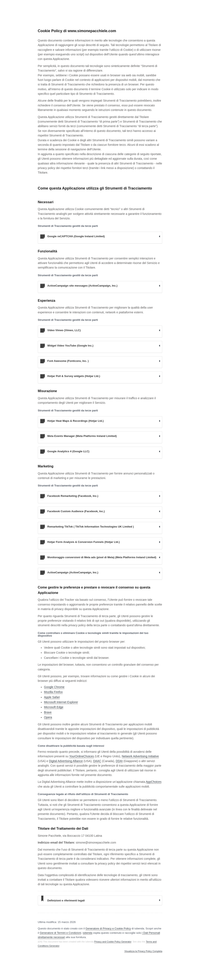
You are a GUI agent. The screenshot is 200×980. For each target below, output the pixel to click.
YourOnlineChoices (81, 756)
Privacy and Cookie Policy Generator (113, 942)
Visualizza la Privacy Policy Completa (143, 951)
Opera (48, 717)
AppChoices (154, 782)
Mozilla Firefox (53, 692)
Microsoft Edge (54, 707)
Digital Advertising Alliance (66, 761)
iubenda (88, 933)
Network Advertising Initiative (140, 756)
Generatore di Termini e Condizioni (60, 933)
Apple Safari (52, 697)
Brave (48, 712)
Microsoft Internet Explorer (61, 702)
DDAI (119, 761)
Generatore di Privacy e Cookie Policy (108, 928)
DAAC (97, 761)
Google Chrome (54, 687)
